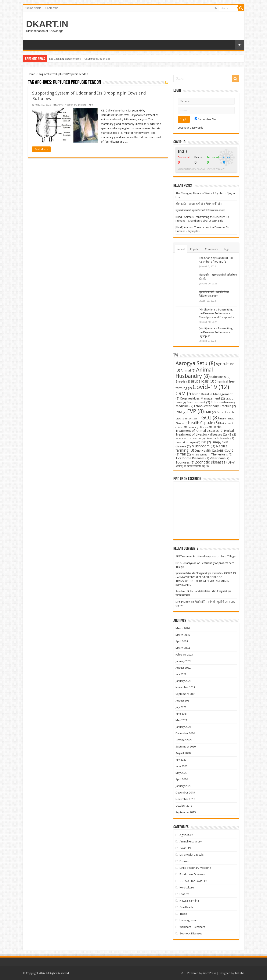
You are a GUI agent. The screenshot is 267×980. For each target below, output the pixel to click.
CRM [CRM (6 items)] (184, 394)
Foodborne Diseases (192, 874)
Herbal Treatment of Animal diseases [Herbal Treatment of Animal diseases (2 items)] (199, 429)
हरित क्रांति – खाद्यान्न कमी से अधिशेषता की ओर (199, 204)
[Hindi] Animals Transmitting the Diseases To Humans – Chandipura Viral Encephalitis (216, 313)
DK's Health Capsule (192, 855)
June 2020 (181, 766)
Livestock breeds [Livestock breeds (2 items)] (220, 438)
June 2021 (181, 714)
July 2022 (181, 674)
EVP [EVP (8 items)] (195, 411)
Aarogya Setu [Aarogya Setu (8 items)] (195, 363)
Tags (226, 249)
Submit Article (33, 8)
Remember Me (205, 119)
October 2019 (184, 806)
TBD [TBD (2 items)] (185, 454)
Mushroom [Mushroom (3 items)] (203, 446)
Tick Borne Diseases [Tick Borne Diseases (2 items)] (192, 458)
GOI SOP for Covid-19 (193, 881)
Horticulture (187, 887)
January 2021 (183, 727)
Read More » (41, 149)
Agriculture (186, 835)
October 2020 (184, 740)
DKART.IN (47, 24)
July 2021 (181, 707)
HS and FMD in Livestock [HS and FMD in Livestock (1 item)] (190, 439)
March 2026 (183, 628)
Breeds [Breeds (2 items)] (183, 381)
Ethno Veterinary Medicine (195, 868)
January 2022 (183, 681)
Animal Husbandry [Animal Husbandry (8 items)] (194, 373)
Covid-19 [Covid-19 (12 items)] (211, 387)
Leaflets (82, 105)
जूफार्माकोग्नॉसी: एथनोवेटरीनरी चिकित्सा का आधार (200, 210)
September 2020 (186, 747)
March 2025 (183, 635)
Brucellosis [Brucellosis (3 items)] (202, 381)
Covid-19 (185, 848)
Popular (195, 249)
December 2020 (185, 733)
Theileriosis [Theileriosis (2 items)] (222, 454)
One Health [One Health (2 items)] (205, 451)
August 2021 (183, 701)
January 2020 (183, 786)
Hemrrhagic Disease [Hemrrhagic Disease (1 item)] (200, 427)
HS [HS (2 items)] (232, 434)
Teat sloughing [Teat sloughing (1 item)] (201, 455)
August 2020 (183, 753)
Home (32, 74)
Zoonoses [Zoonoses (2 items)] (185, 462)
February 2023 (184, 655)
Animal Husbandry (67, 105)
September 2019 (186, 812)
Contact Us (52, 8)
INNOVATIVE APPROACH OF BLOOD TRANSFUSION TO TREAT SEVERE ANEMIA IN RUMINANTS (202, 581)
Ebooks (184, 861)
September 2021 (186, 694)
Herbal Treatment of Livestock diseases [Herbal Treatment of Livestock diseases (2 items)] (205, 433)
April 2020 (182, 779)
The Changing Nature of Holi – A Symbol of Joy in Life (80, 59)
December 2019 (185, 793)
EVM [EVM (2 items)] (181, 412)
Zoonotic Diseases (191, 933)
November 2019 (185, 799)
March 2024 (183, 648)
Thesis (183, 914)
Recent (181, 249)
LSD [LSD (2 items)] (206, 442)
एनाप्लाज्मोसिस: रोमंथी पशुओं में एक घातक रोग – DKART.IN (206, 573)
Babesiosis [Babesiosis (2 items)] (220, 377)
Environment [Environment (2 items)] (198, 402)
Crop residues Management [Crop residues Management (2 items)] (202, 398)
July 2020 (181, 760)
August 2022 (183, 668)
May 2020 (181, 773)
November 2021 (185, 687)
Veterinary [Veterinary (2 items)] (220, 458)
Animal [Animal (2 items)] (188, 370)
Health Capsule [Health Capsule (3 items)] (203, 423)
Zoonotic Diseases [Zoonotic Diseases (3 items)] (213, 462)
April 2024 (182, 641)
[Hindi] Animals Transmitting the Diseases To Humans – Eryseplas (216, 332)
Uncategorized (189, 920)
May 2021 (181, 720)
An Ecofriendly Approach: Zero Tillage (212, 556)
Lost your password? (191, 128)
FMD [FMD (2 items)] (210, 412)
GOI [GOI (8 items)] (210, 418)
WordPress (209, 973)
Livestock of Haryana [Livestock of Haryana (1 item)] (188, 442)
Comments (212, 249)
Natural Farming (189, 901)
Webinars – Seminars (192, 927)
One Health (186, 907)
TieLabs (239, 973)
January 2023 (183, 661)
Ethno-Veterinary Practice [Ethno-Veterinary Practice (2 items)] (215, 406)
